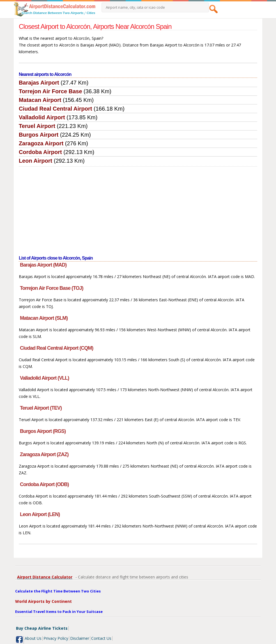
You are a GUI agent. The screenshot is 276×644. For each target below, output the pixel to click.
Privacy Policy (56, 638)
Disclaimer (80, 638)
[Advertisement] (138, 209)
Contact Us (101, 638)
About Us (33, 638)
